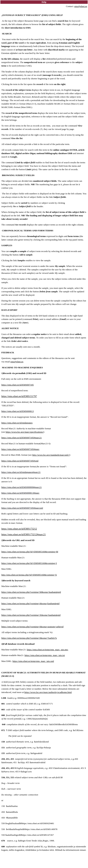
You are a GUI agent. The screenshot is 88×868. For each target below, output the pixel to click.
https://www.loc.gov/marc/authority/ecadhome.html (48, 692)
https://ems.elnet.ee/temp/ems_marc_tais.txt (45, 655)
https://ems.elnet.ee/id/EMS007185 (18, 385)
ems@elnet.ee (81, 6)
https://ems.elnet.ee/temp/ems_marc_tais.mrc (48, 650)
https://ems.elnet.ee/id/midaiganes (17, 423)
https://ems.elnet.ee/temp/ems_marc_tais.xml (33, 661)
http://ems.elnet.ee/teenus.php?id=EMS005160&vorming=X (29, 575)
